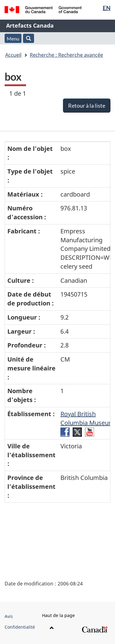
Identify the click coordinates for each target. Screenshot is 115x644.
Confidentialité (20, 627)
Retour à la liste (87, 105)
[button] (29, 38)
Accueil (13, 55)
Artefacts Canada (30, 25)
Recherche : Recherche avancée (66, 55)
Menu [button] (13, 38)
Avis (9, 616)
